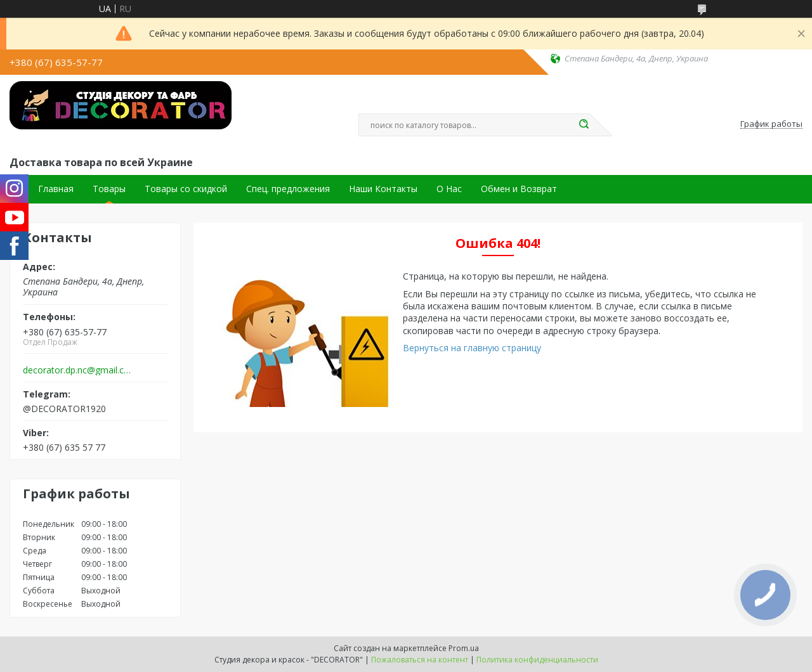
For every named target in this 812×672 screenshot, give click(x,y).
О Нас (449, 189)
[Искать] (584, 125)
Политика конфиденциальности (537, 660)
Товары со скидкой (186, 189)
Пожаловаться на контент (420, 660)
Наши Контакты (383, 189)
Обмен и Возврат (519, 189)
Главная (56, 189)
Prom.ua (464, 648)
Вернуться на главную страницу (472, 348)
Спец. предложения (288, 189)
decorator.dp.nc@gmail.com (78, 370)
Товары (109, 189)
